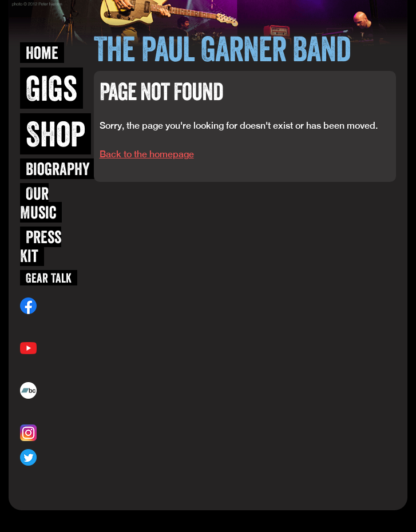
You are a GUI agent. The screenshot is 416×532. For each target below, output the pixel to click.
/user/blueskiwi (46, 366)
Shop (56, 134)
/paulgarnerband (48, 324)
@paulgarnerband (50, 475)
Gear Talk (49, 278)
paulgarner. (43, 408)
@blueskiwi (57, 433)
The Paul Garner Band (222, 49)
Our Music (38, 203)
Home (42, 53)
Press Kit (41, 246)
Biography (58, 169)
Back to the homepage (147, 154)
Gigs (51, 88)
